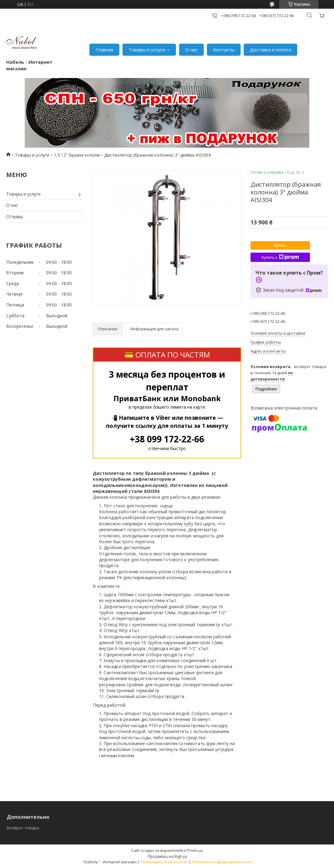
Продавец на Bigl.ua (167, 856)
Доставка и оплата (270, 50)
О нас (191, 50)
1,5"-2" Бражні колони (77, 155)
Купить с (280, 257)
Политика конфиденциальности (222, 862)
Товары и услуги (147, 50)
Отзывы (15, 217)
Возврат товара (23, 828)
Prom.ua (195, 850)
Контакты (224, 50)
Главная (104, 50)
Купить (280, 245)
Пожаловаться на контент (164, 862)
